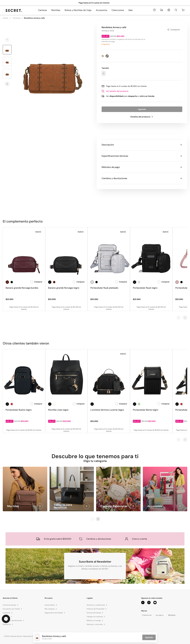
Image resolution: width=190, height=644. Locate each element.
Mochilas (56, 10)
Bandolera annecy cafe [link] (34, 18)
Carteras (42, 10)
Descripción (142, 145)
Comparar (36, 282)
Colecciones (118, 10)
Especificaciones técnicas (142, 156)
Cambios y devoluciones (142, 178)
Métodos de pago (142, 167)
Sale (131, 10)
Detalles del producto (142, 117)
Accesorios (101, 10)
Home (5, 18)
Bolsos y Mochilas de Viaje (78, 10)
